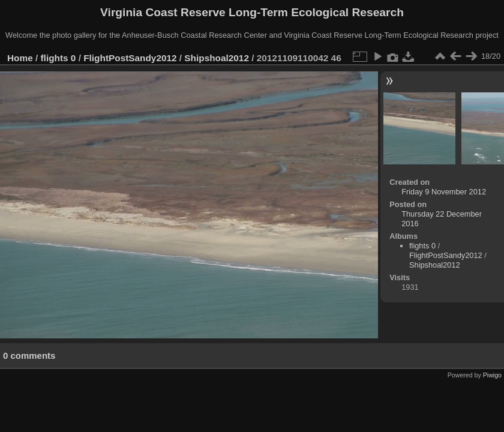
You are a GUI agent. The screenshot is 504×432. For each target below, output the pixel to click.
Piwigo (492, 375)
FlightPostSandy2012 (130, 58)
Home (20, 58)
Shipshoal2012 (217, 58)
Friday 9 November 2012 (444, 192)
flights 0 (58, 58)
